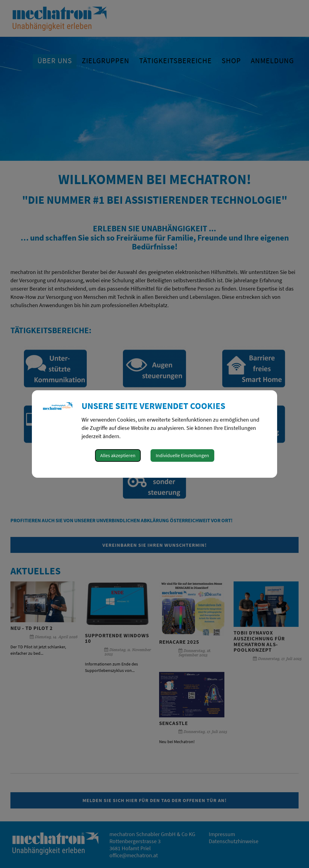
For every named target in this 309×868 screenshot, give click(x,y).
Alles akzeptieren (118, 455)
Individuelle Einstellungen (182, 455)
